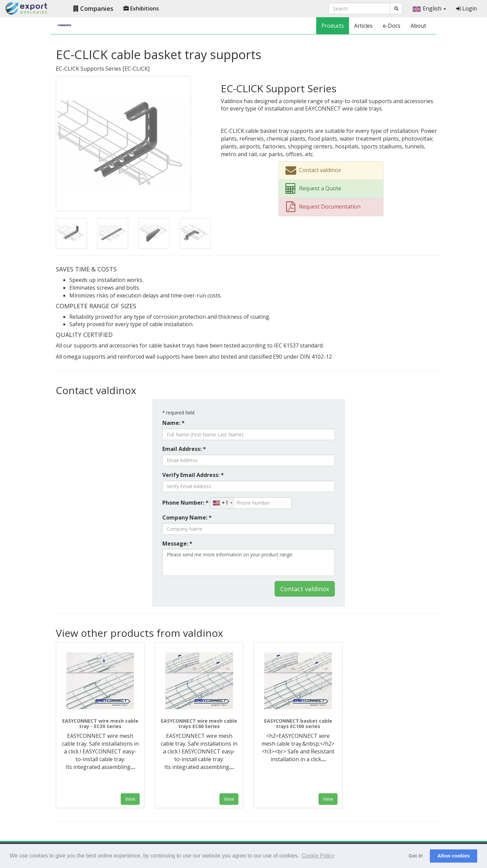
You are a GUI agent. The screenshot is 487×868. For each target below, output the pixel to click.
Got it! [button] (416, 856)
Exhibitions (141, 8)
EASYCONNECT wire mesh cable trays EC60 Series (199, 723)
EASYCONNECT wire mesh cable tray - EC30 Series (100, 723)
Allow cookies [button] (454, 856)
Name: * (173, 423)
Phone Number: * (185, 503)
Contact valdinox (305, 589)
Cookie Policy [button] (318, 856)
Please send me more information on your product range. (249, 562)
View (130, 799)
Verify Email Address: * (193, 475)
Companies (93, 8)
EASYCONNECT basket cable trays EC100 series (298, 723)
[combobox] (222, 503)
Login (467, 8)
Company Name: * (187, 517)
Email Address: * (184, 449)
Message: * (177, 544)
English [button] (429, 8)
